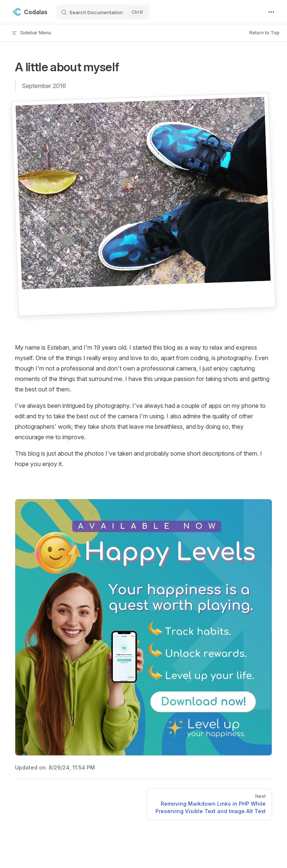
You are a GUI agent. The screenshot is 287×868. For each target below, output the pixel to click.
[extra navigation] (271, 12)
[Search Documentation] (103, 12)
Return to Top (264, 33)
